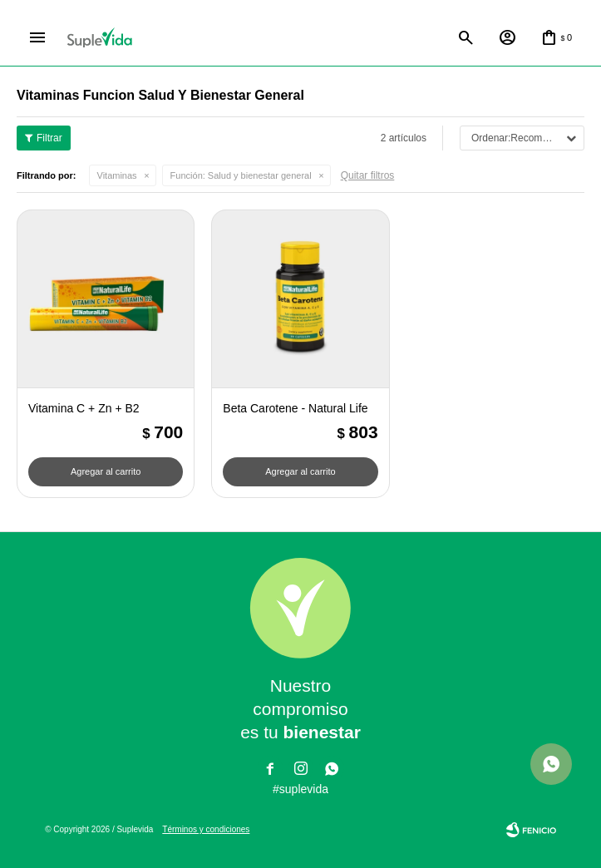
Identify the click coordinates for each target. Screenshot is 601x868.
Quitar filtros (368, 175)
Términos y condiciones (206, 829)
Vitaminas (117, 175)
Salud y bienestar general (241, 175)
